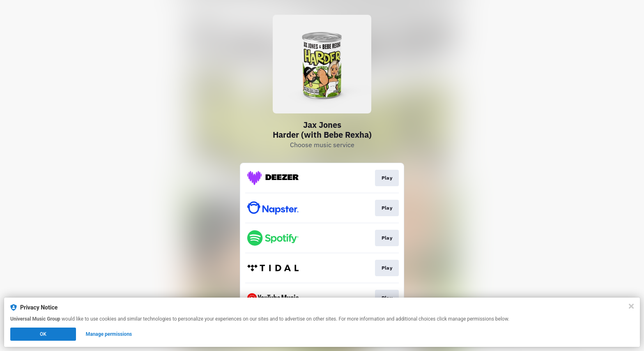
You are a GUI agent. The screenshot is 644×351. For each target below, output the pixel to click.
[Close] (631, 306)
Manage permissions (109, 334)
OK (43, 334)
